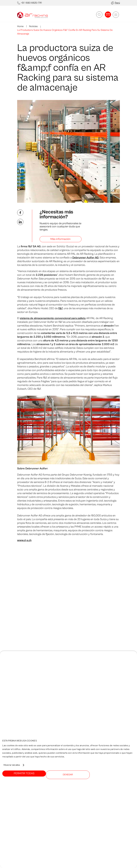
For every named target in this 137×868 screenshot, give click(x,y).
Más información (61, 239)
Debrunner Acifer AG (86, 258)
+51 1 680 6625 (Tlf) (31, 3)
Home (20, 26)
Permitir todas (24, 773)
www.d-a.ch (24, 540)
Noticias (33, 26)
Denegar (68, 775)
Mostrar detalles (12, 765)
